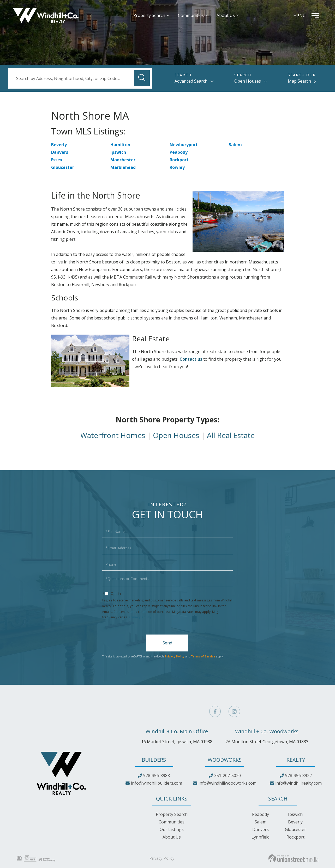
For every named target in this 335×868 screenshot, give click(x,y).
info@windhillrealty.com (298, 783)
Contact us (191, 359)
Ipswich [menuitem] (295, 814)
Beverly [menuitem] (295, 822)
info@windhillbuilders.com (157, 783)
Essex (57, 160)
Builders (154, 760)
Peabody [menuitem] (261, 814)
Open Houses (248, 81)
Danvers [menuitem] (261, 829)
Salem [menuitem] (261, 822)
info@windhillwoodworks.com (228, 783)
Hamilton (120, 145)
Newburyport (184, 145)
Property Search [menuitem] (149, 16)
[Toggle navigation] (308, 16)
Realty (296, 760)
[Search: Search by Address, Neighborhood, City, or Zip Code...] (80, 78)
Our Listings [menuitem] (172, 829)
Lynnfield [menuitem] (261, 837)
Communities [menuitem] (191, 16)
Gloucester (63, 167)
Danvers (60, 152)
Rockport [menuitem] (295, 837)
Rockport (179, 160)
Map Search (299, 81)
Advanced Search (191, 81)
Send (167, 643)
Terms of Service (203, 656)
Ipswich (118, 152)
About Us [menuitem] (226, 16)
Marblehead (123, 167)
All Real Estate (231, 435)
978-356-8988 (157, 775)
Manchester (123, 160)
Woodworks (225, 760)
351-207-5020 (228, 775)
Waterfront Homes (113, 435)
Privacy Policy (140, 617)
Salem (235, 145)
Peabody (179, 152)
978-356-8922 (298, 775)
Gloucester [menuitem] (295, 829)
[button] (142, 78)
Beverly (59, 145)
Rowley (177, 167)
